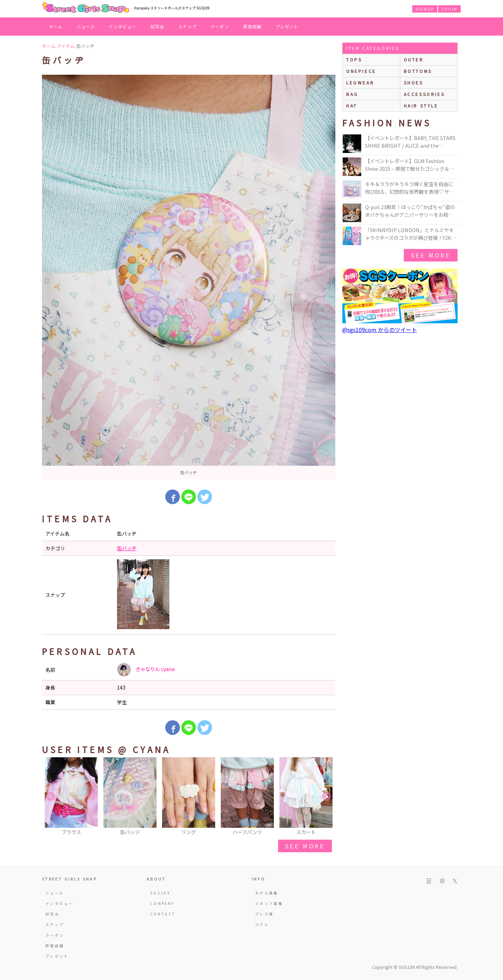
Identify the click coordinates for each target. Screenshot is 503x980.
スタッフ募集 (269, 903)
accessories (424, 94)
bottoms (418, 71)
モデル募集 (267, 893)
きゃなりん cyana (146, 670)
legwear (360, 83)
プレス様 (264, 914)
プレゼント (287, 26)
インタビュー (122, 26)
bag (352, 94)
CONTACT (163, 914)
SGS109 (160, 893)
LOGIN (449, 9)
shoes (414, 83)
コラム (262, 924)
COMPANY (162, 903)
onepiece (361, 71)
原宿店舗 (252, 26)
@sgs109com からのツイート (380, 330)
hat (352, 106)
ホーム (56, 26)
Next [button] (327, 797)
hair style (421, 106)
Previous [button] (51, 797)
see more (305, 846)
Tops (354, 60)
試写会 (158, 26)
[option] (189, 277)
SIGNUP (425, 9)
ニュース (86, 26)
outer (414, 60)
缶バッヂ (127, 548)
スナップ (187, 26)
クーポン (220, 26)
